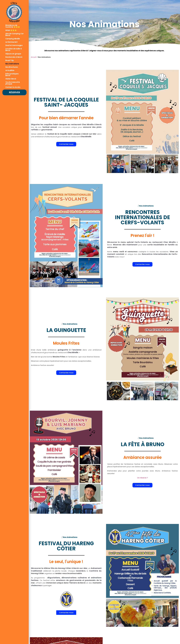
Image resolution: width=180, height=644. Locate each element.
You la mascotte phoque (13, 83)
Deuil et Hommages (14, 45)
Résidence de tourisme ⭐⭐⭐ (13, 26)
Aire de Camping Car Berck (15, 34)
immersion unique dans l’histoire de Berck (66, 583)
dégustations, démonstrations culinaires (67, 578)
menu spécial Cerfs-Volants (134, 242)
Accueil (34, 57)
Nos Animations (12, 64)
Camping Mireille (13, 39)
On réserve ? (143, 478)
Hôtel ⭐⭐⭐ (11, 30)
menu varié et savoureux (125, 252)
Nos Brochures (12, 67)
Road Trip (10, 60)
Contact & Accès (13, 87)
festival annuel (50, 127)
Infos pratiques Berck (12, 75)
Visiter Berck (11, 79)
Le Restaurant (11, 42)
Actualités (10, 70)
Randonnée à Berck (14, 57)
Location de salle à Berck (14, 50)
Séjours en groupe (13, 54)
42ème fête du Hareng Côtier (57, 568)
